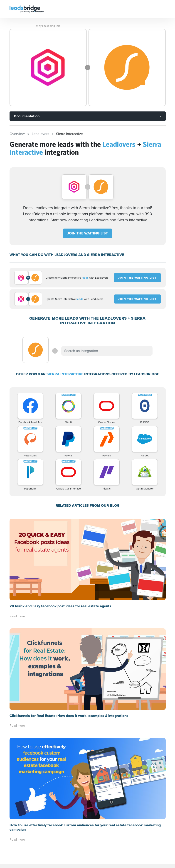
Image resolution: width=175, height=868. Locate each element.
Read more (17, 616)
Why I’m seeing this (48, 26)
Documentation (27, 116)
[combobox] (107, 351)
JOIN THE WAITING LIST (87, 233)
